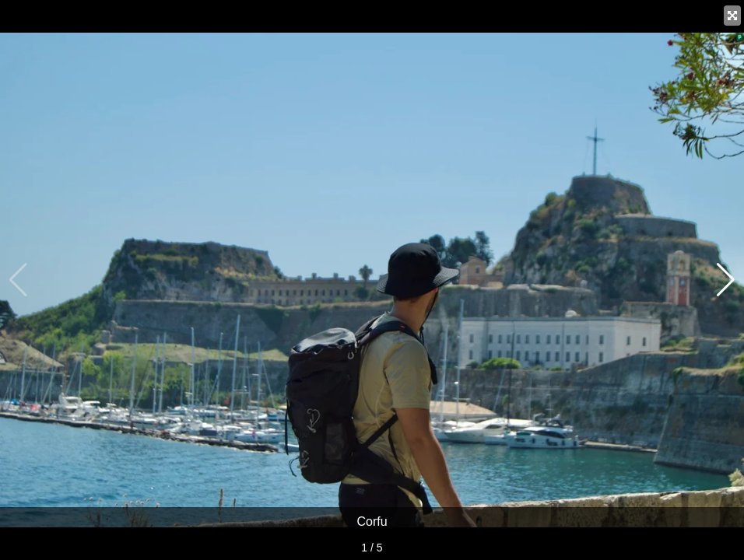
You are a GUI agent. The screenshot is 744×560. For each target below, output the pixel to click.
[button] (726, 280)
